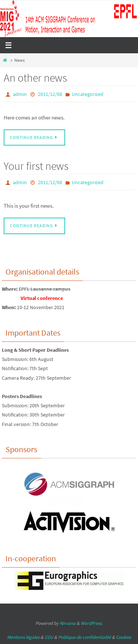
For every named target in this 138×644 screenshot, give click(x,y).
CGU (49, 637)
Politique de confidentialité (84, 637)
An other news (35, 78)
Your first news (36, 166)
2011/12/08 (50, 94)
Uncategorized (88, 94)
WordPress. (92, 623)
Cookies (123, 637)
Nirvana (68, 623)
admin (20, 94)
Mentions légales (23, 637)
